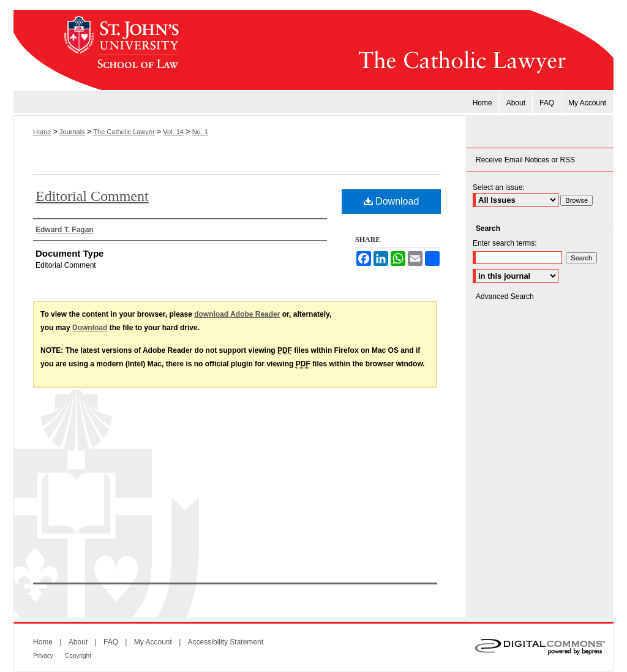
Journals (72, 132)
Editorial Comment (92, 196)
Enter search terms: (505, 243)
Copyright (78, 656)
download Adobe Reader (237, 314)
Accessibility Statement (226, 642)
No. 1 (200, 132)
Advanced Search (505, 296)
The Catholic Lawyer (402, 50)
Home (42, 132)
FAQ (111, 642)
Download (392, 201)
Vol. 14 (173, 132)
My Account (153, 642)
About (78, 642)
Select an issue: (499, 187)
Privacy (43, 656)
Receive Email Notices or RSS (525, 160)
